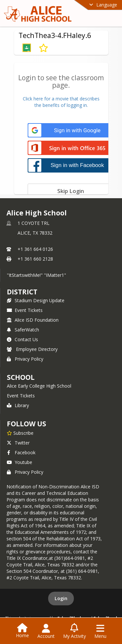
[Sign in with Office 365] (71, 148)
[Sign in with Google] (71, 130)
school (21, 377)
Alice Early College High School (39, 386)
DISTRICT (22, 292)
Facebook (21, 452)
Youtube (20, 462)
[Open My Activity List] (75, 631)
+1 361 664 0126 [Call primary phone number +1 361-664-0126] (35, 249)
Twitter (18, 443)
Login (61, 598)
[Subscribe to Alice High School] (20, 433)
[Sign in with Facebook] (71, 165)
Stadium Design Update (36, 300)
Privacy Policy (25, 359)
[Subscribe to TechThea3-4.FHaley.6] (43, 48)
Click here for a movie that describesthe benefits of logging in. (61, 102)
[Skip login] (71, 191)
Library (18, 405)
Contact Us (22, 339)
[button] (27, 48)
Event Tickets (25, 310)
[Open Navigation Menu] (100, 631)
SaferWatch (23, 330)
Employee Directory (32, 349)
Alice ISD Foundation (33, 320)
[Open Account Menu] (46, 631)
